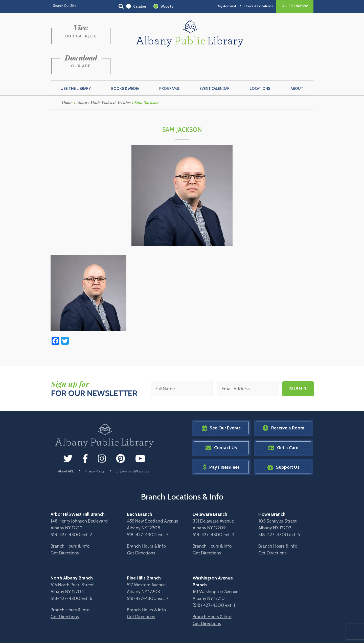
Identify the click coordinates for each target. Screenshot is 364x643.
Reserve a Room (283, 403)
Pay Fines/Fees (221, 442)
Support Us (283, 442)
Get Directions (65, 528)
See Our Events (221, 403)
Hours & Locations (259, 6)
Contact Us (221, 422)
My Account (227, 6)
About (297, 64)
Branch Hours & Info (70, 521)
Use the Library (76, 64)
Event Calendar (214, 64)
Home (67, 78)
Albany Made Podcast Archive (104, 78)
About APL (66, 446)
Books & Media (125, 64)
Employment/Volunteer (133, 446)
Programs (169, 64)
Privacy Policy (95, 446)
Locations (260, 64)
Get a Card (283, 422)
